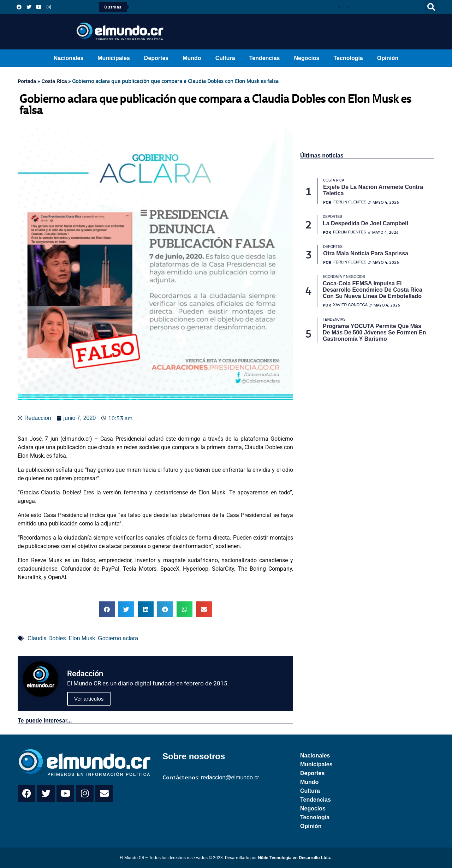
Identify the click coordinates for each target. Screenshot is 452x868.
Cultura (225, 58)
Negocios (307, 58)
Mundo (192, 58)
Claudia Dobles (47, 638)
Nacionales (69, 58)
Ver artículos (89, 699)
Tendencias (265, 58)
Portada (27, 81)
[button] (431, 7)
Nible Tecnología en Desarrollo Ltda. (294, 858)
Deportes (156, 58)
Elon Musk (82, 638)
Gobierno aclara (118, 638)
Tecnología (348, 58)
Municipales (114, 58)
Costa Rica (54, 81)
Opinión (388, 58)
